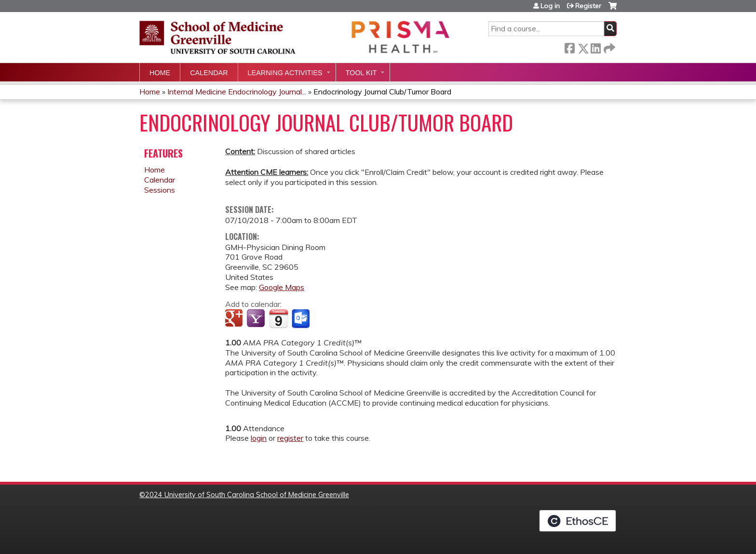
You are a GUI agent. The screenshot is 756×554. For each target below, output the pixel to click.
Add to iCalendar (278, 318)
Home (160, 73)
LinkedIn (595, 46)
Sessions (160, 190)
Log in (550, 6)
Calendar (209, 73)
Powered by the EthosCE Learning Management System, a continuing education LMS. (578, 521)
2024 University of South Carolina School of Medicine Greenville (247, 495)
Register (588, 6)
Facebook (569, 46)
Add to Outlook (302, 319)
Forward (608, 46)
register (290, 438)
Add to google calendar (235, 319)
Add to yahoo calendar (257, 319)
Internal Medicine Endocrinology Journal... (237, 92)
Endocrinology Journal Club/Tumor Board (382, 92)
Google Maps (282, 287)
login (259, 438)
